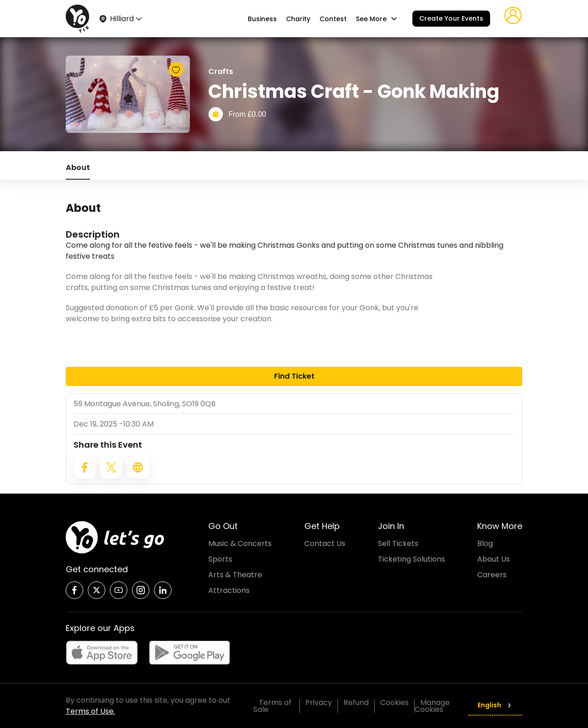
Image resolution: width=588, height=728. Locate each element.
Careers (492, 575)
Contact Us (325, 543)
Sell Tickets (398, 543)
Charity (298, 19)
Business (262, 19)
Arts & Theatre (235, 575)
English (495, 705)
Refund (356, 702)
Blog (485, 543)
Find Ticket (294, 376)
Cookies (394, 702)
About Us (494, 559)
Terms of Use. (90, 711)
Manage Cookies (432, 706)
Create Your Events (451, 18)
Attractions (229, 590)
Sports (220, 559)
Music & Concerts (240, 543)
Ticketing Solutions (411, 559)
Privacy (319, 702)
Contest (333, 19)
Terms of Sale (272, 706)
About (78, 168)
